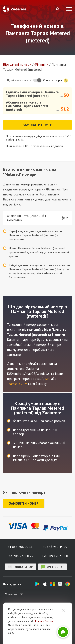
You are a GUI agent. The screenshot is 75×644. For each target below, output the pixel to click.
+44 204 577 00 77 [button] (20, 556)
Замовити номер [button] (37, 125)
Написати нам (21, 567)
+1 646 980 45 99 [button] (55, 547)
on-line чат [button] (52, 567)
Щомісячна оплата (19, 80)
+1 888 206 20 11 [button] (20, 547)
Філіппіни (41, 64)
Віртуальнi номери (17, 64)
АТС (48, 379)
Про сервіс (9, 621)
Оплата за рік (55, 80)
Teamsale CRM (17, 384)
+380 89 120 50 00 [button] (55, 556)
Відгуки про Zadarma (15, 625)
